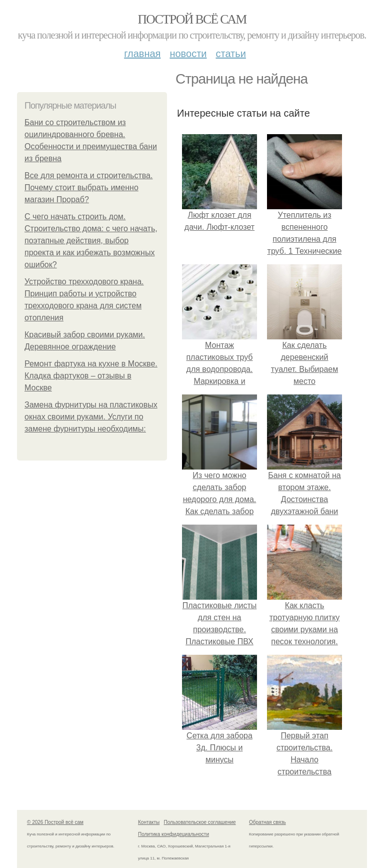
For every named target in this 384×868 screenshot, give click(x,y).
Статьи (230, 54)
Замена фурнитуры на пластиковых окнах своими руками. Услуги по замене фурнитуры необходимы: (91, 417)
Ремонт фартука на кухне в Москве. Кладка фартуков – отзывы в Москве (91, 376)
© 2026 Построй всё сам (55, 822)
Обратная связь (267, 822)
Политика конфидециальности (173, 834)
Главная (142, 54)
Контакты (149, 822)
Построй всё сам (192, 19)
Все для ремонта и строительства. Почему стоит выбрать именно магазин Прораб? (88, 187)
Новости (188, 54)
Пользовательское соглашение (200, 822)
